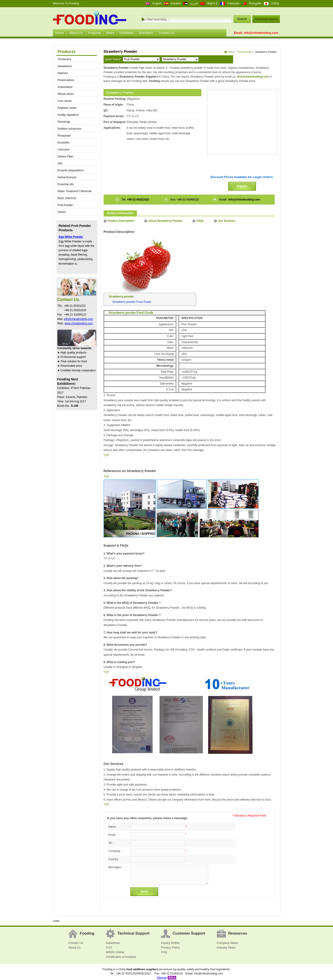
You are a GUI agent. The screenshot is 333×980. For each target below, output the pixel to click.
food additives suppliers (142, 969)
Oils (60, 163)
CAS (109, 947)
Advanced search (266, 19)
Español (176, 3)
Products (94, 33)
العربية (194, 3)
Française (233, 3)
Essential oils (66, 184)
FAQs (198, 221)
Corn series (65, 101)
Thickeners (64, 59)
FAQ (164, 952)
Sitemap (162, 978)
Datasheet (113, 943)
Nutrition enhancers (70, 129)
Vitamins (63, 73)
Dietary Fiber (66, 157)
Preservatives (66, 80)
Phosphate (64, 136)
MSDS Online (115, 952)
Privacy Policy (170, 947)
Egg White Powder (71, 237)
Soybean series (67, 108)
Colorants (63, 150)
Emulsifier (64, 143)
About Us (76, 33)
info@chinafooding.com (261, 33)
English (157, 3)
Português (255, 3)
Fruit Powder (65, 205)
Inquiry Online (170, 943)
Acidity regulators (68, 115)
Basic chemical (67, 198)
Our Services (225, 221)
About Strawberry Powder (163, 221)
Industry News (226, 947)
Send (144, 892)
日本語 (275, 3)
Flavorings (64, 122)
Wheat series (66, 94)
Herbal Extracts (67, 177)
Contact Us (166, 33)
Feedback (146, 33)
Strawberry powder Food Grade (132, 302)
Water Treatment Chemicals (75, 191)
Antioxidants (65, 87)
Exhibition (127, 33)
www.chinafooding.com (79, 323)
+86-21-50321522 (138, 200)
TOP (106, 455)
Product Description (119, 221)
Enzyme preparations (71, 170)
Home (60, 33)
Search (242, 19)
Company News (227, 943)
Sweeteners (65, 66)
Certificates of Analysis (121, 957)
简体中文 (213, 3)
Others (62, 212)
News (110, 33)
